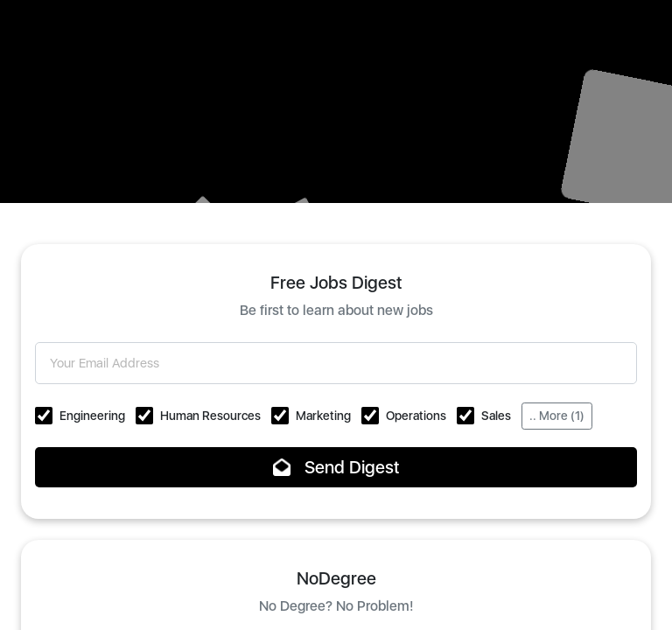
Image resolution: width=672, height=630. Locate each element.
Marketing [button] (323, 416)
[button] (44, 416)
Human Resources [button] (210, 416)
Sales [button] (496, 416)
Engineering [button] (92, 416)
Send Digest (336, 467)
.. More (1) (557, 416)
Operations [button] (416, 416)
